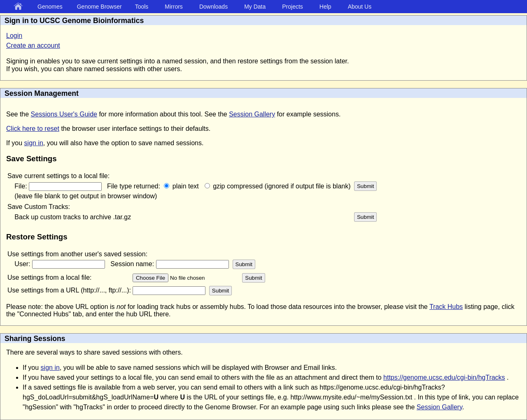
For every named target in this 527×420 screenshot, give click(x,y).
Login (14, 36)
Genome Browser (99, 7)
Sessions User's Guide (64, 114)
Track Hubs (446, 307)
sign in (34, 143)
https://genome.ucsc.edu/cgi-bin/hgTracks (444, 377)
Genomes (50, 7)
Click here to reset (33, 129)
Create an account (33, 45)
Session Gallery (252, 114)
